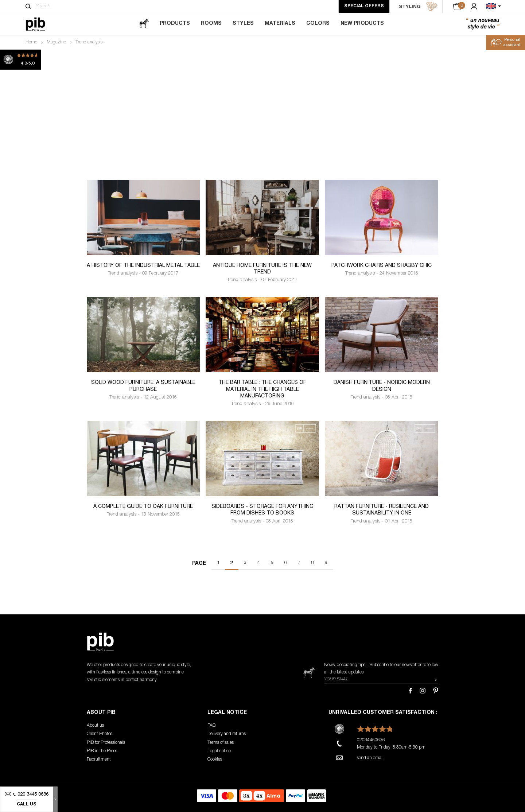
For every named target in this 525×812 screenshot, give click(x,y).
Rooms (211, 24)
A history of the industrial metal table (143, 266)
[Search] (28, 6)
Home (31, 42)
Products (175, 24)
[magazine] (144, 24)
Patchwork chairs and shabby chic (382, 266)
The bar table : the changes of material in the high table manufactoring (262, 389)
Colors (318, 24)
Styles (243, 24)
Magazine (56, 42)
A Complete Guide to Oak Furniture (143, 507)
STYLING (418, 7)
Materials (280, 24)
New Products (362, 24)
